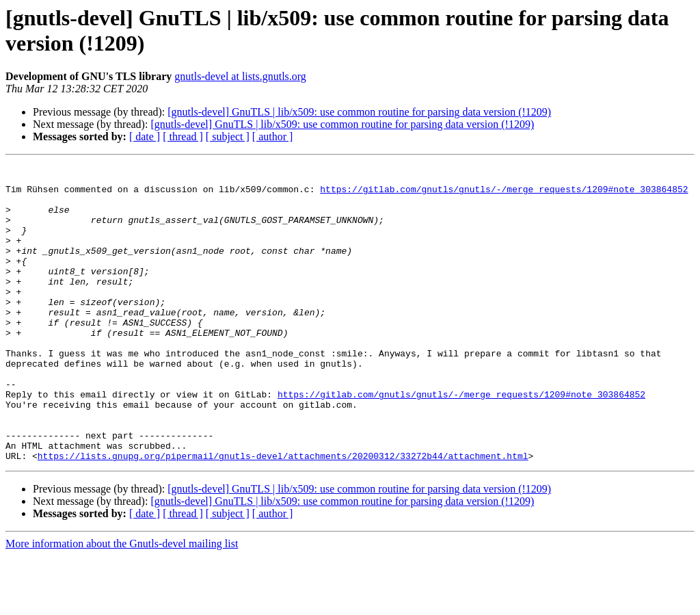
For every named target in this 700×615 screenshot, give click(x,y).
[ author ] (273, 136)
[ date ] (145, 136)
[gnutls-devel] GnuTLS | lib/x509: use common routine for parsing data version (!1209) (359, 112)
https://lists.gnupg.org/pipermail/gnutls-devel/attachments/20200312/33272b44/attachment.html (283, 515)
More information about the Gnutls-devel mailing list (122, 603)
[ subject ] (228, 136)
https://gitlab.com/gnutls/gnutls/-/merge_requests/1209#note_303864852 (504, 195)
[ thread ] (183, 136)
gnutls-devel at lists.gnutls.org (240, 76)
